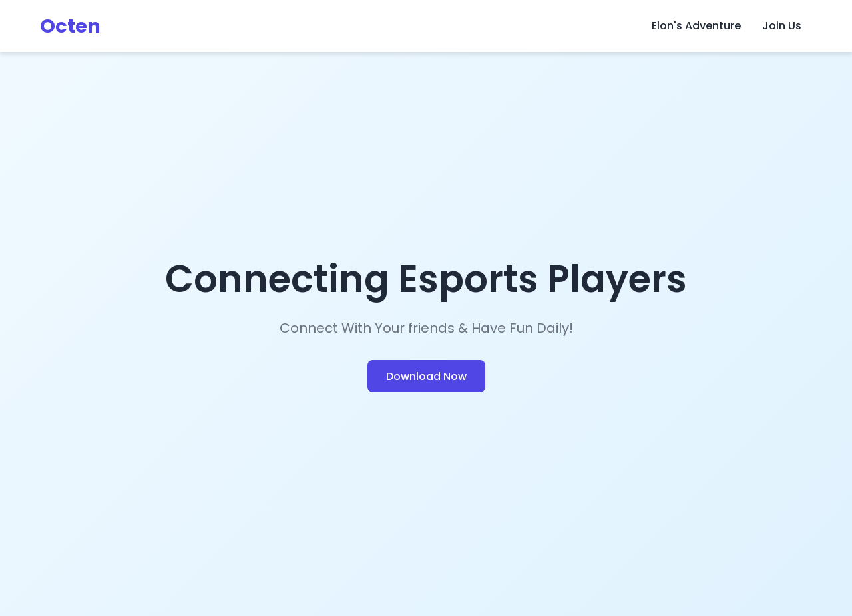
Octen (70, 26)
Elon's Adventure (696, 26)
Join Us (782, 26)
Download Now (426, 376)
